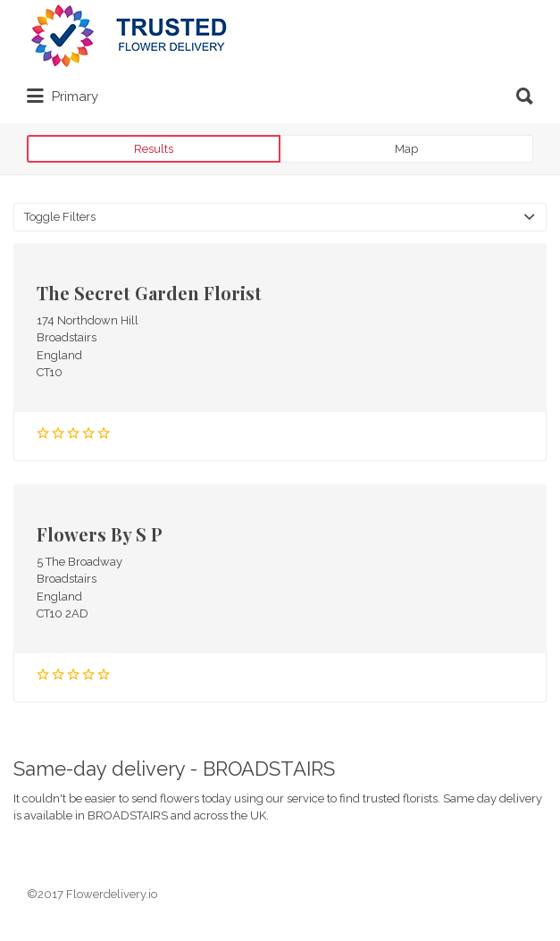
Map (406, 149)
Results (154, 149)
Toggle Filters (60, 217)
